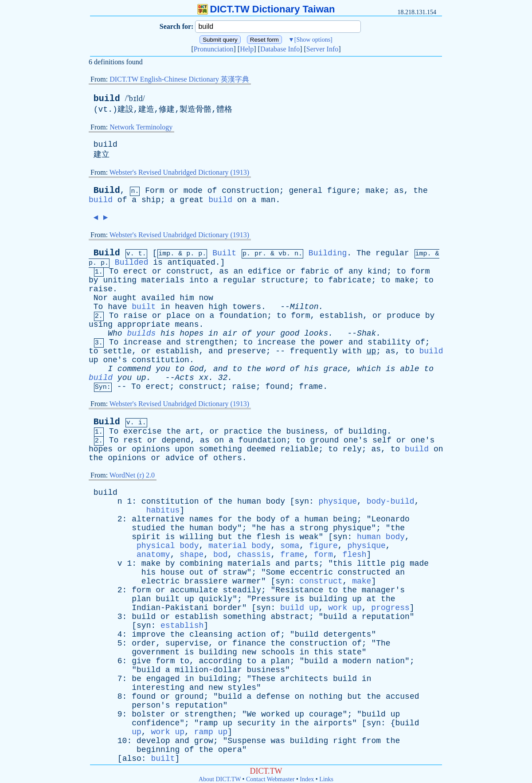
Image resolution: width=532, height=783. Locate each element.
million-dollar (208, 670)
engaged (163, 679)
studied (149, 528)
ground (324, 440)
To (114, 271)
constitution (160, 360)
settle (117, 351)
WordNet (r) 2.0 (132, 475)
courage (326, 714)
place (178, 316)
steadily (242, 590)
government (156, 652)
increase (142, 342)
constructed (364, 572)
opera (230, 750)
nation (390, 661)
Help (247, 49)
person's (151, 705)
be (137, 679)
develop (153, 741)
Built (224, 253)
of (212, 191)
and (173, 342)
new (249, 652)
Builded (132, 262)
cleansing (211, 634)
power (332, 342)
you (163, 369)
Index (307, 779)
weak (309, 537)
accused (403, 697)
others (228, 458)
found (278, 387)
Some (276, 572)
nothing (326, 697)
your (266, 333)
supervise (187, 643)
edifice (265, 271)
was (278, 741)
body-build (391, 501)
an (239, 271)
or (174, 191)
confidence (156, 723)
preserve (246, 351)
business (305, 431)
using (101, 325)
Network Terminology (141, 127)
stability (389, 342)
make (375, 191)
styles (242, 688)
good (290, 333)
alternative (158, 519)
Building (328, 253)
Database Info (280, 49)
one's (115, 360)
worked (276, 714)
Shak (366, 333)
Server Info (322, 49)
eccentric (311, 572)
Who (115, 333)
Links (326, 779)
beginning (158, 750)
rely (352, 449)
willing (196, 537)
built (144, 307)
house (172, 572)
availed (158, 298)
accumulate (194, 590)
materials (163, 280)
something (221, 449)
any (356, 271)
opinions (151, 449)
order (144, 643)
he (261, 528)
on (242, 200)
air (230, 333)
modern (357, 661)
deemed (261, 449)
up (372, 351)
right (345, 741)
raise (101, 289)
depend (176, 440)
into (199, 280)
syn (302, 501)
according (221, 661)
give (141, 661)
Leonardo (390, 519)
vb (282, 254)
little (371, 564)
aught (125, 298)
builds (141, 333)
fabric (315, 271)
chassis (254, 555)
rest (133, 440)
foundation (243, 316)
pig (398, 564)
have (117, 307)
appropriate (144, 325)
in (165, 307)
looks (316, 333)
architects (304, 679)
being (345, 519)
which (369, 369)
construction (250, 191)
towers (247, 307)
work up (345, 608)
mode (193, 191)
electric (160, 581)
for (225, 519)
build (107, 99)
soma (290, 546)
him (187, 298)
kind (377, 271)
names (201, 519)
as (399, 191)
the (420, 191)
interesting (158, 688)
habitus (163, 510)
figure (342, 191)
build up (299, 608)
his (168, 333)
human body (381, 537)
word (276, 369)
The (364, 253)
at (372, 599)
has (278, 528)
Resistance (299, 590)
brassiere (206, 581)
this (342, 564)
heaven (190, 307)
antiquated (192, 262)
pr (258, 254)
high (218, 307)
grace (335, 369)
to (401, 271)
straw (235, 572)
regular (392, 253)
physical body (168, 546)
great (192, 200)
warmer (247, 581)
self (382, 440)
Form (155, 191)
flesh (268, 537)
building (368, 431)
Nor (101, 298)
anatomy (153, 555)
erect (135, 271)
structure (283, 280)
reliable (299, 449)
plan (141, 599)
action (252, 634)
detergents (347, 634)
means (187, 325)
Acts (184, 378)
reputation (386, 617)
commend (134, 369)
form (420, 271)
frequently (314, 351)
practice (243, 431)
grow (204, 741)
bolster (149, 714)
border (228, 608)
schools (278, 652)
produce (403, 316)
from (371, 741)
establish (341, 316)
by (94, 280)
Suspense (246, 741)
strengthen (210, 342)
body (276, 501)
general (305, 191)
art (193, 431)
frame (311, 387)
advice (180, 458)
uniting (120, 280)
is (158, 262)
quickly (216, 599)
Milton (304, 307)
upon (184, 449)
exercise (142, 431)
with (352, 351)
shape (192, 555)
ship (151, 200)
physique (338, 501)
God (196, 369)
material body (239, 546)
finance (249, 643)
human (249, 501)
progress (390, 608)
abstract (290, 617)
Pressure (270, 599)
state (350, 652)
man (268, 200)
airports (333, 723)
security (256, 723)
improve (149, 634)
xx (204, 378)
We (252, 714)
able (409, 369)
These (263, 679)
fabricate (350, 280)
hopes (192, 333)
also (132, 759)
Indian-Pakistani (170, 608)
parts (307, 564)
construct (188, 271)
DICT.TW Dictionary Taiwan (266, 9)
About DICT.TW (220, 779)
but (225, 537)
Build (107, 190)
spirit (146, 537)
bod (220, 555)
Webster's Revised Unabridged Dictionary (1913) (179, 172)
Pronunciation (214, 49)
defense (273, 697)
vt (103, 110)
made (419, 564)
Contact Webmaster (270, 779)
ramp (208, 723)
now (206, 298)
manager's (383, 590)
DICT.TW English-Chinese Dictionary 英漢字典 (179, 79)
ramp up (211, 732)
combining (201, 564)
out (196, 572)
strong (314, 528)
